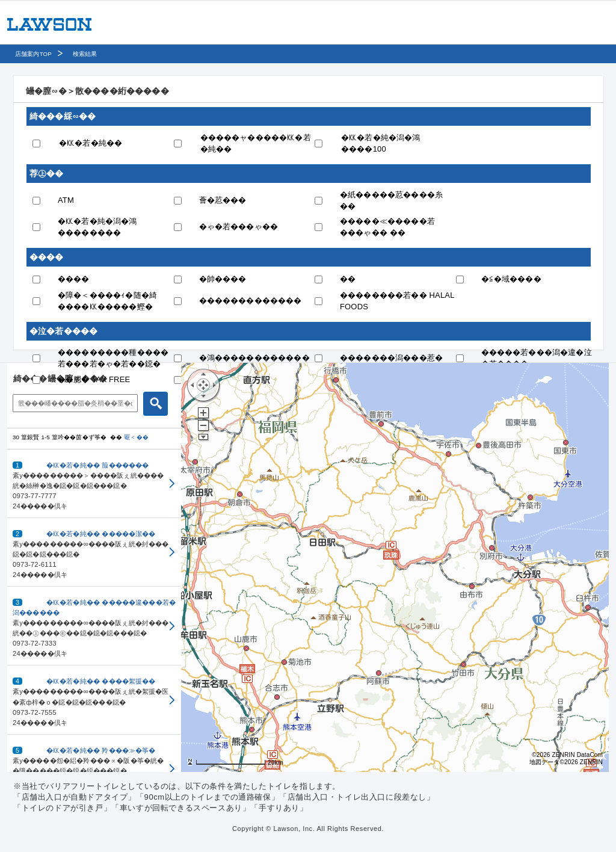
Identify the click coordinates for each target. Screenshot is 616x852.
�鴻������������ (254, 358)
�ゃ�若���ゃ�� (239, 227)
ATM (66, 200)
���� (74, 279)
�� (348, 279)
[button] (94, 484)
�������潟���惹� (391, 358)
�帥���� (223, 279)
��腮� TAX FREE (94, 379)
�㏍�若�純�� (91, 143)
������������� (251, 301)
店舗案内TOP (33, 54)
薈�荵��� (223, 200)
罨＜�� (136, 437)
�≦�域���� (511, 279)
